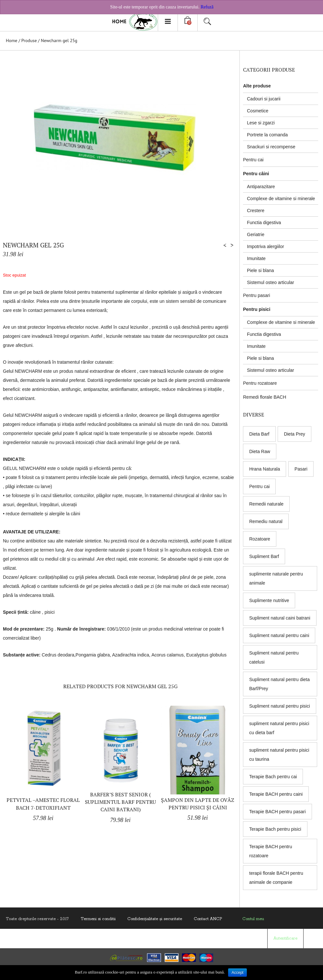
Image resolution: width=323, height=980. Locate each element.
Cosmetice (258, 111)
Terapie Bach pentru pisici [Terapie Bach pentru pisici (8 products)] (275, 829)
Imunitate (256, 258)
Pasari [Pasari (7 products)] (301, 469)
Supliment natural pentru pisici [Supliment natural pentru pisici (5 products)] (280, 706)
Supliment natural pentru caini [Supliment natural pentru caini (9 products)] (279, 635)
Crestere (256, 211)
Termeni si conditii (98, 919)
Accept (238, 973)
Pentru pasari (256, 295)
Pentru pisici (257, 309)
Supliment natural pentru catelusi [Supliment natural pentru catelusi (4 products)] (274, 657)
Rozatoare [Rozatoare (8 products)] (260, 539)
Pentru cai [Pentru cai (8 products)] (259, 486)
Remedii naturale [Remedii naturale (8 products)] (266, 504)
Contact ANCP (208, 919)
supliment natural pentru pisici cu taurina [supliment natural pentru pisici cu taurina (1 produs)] (279, 755)
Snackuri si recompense (271, 147)
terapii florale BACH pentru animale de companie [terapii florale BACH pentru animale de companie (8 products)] (276, 878)
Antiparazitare (261, 187)
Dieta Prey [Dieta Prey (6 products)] (294, 434)
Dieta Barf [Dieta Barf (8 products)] (259, 434)
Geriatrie (256, 234)
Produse (29, 40)
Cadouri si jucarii (264, 99)
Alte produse (257, 86)
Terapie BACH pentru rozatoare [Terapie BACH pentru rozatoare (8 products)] (271, 851)
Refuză (207, 7)
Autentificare (285, 938)
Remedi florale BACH (265, 397)
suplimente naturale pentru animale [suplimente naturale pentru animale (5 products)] (276, 578)
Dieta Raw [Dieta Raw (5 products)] (260, 451)
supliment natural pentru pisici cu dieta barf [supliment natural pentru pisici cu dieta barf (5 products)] (279, 728)
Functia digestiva (264, 222)
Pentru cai (253, 160)
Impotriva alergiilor (265, 246)
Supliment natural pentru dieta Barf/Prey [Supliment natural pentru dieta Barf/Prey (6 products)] (279, 684)
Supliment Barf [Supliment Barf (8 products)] (264, 556)
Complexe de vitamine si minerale (281, 199)
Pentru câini (256, 174)
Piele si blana (260, 270)
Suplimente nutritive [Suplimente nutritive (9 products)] (269, 600)
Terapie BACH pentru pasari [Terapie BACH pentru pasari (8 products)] (277, 812)
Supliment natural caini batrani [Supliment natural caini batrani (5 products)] (280, 618)
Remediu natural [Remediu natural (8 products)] (266, 521)
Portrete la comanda (267, 135)
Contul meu (253, 919)
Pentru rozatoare (260, 383)
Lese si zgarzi (261, 123)
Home (12, 40)
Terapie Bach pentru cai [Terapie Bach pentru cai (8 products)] (273, 777)
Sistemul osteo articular (271, 282)
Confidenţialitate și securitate (155, 919)
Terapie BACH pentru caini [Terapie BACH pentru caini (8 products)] (276, 794)
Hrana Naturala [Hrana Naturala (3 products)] (265, 469)
